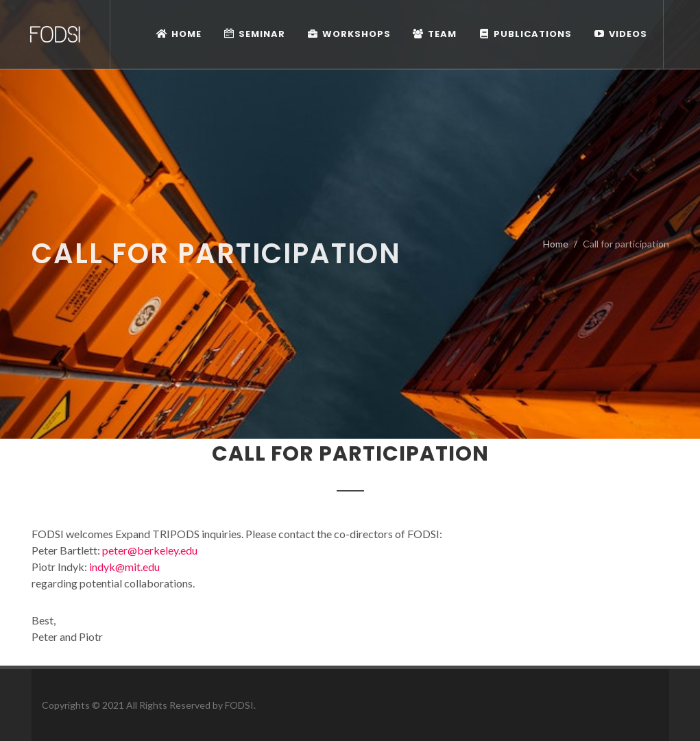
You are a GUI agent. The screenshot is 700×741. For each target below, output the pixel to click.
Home (556, 244)
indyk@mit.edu (124, 567)
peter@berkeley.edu (150, 550)
